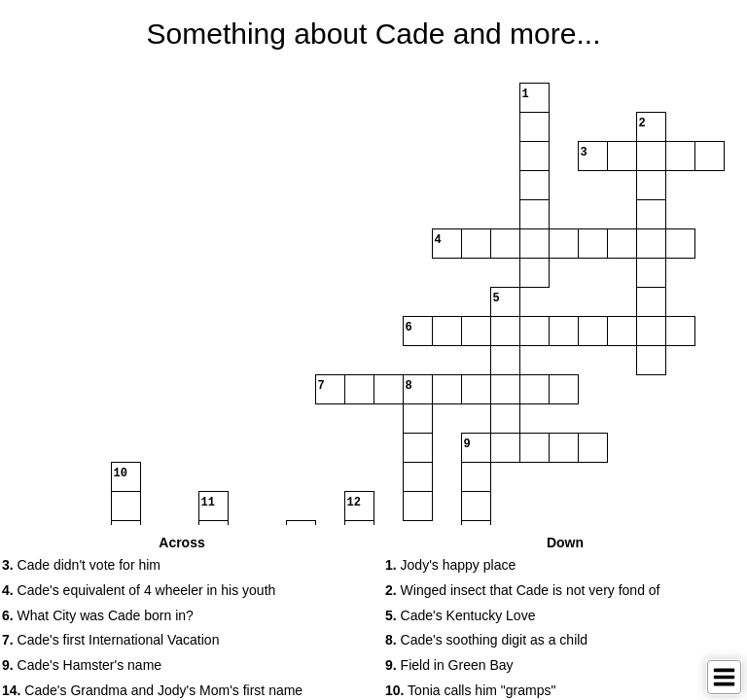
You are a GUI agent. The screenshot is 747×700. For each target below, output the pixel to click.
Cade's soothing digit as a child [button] (486, 640)
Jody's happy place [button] (450, 565)
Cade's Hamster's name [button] (82, 665)
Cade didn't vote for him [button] (81, 565)
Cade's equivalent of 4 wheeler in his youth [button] (139, 590)
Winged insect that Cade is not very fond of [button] (523, 590)
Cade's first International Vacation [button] (110, 640)
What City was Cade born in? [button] (98, 615)
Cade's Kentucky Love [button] (460, 615)
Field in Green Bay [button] (449, 665)
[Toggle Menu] (724, 677)
